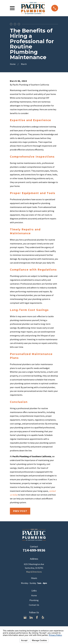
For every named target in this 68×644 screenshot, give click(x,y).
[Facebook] (37, 617)
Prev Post (20, 511)
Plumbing (34, 600)
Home (34, 595)
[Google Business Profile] (25, 617)
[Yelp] (43, 617)
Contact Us (34, 605)
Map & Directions (34, 572)
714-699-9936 (34, 550)
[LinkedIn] (31, 617)
